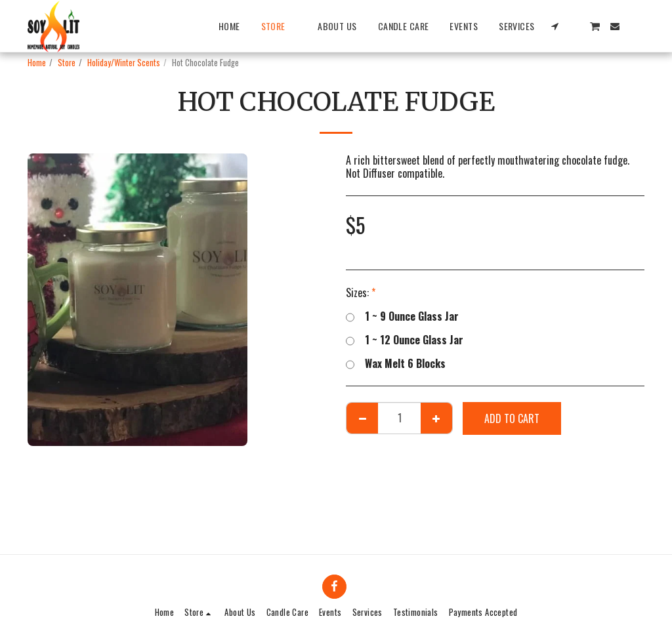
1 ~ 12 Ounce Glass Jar (405, 340)
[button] (555, 26)
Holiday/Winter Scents (124, 63)
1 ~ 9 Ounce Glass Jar (402, 316)
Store (67, 63)
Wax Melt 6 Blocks (396, 363)
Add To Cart (512, 418)
